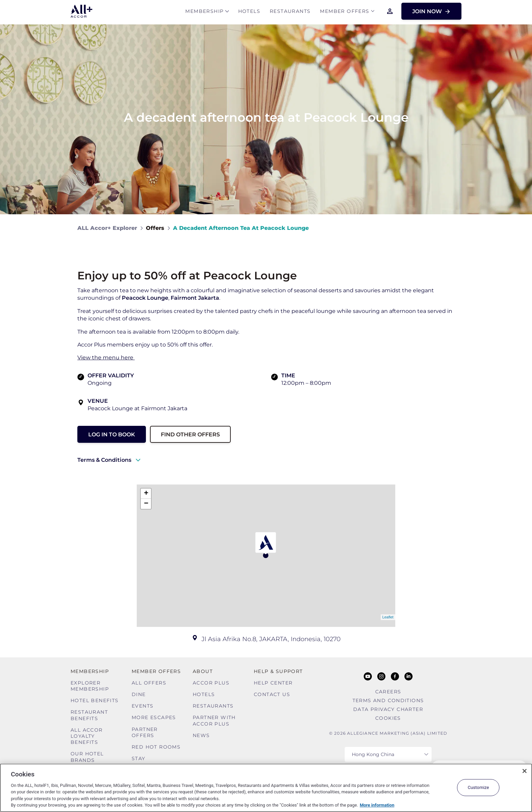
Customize (478, 787)
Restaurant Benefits (89, 715)
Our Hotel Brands (87, 757)
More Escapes (154, 717)
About (203, 671)
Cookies (388, 718)
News (201, 735)
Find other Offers (190, 434)
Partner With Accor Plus (214, 720)
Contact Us (272, 694)
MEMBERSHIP (204, 12)
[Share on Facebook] (448, 228)
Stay (139, 758)
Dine (139, 694)
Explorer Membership (90, 686)
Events (142, 706)
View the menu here (106, 358)
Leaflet (388, 617)
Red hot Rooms (156, 747)
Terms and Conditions (388, 700)
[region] (266, 788)
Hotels (249, 12)
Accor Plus (211, 683)
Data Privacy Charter (388, 709)
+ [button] (146, 494)
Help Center (273, 683)
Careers (388, 692)
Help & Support (278, 671)
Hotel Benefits (95, 700)
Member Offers (345, 12)
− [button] (146, 504)
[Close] (525, 771)
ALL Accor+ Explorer (107, 228)
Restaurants (290, 12)
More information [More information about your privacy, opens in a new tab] (377, 805)
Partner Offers (145, 732)
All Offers (149, 683)
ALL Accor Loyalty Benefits (87, 736)
